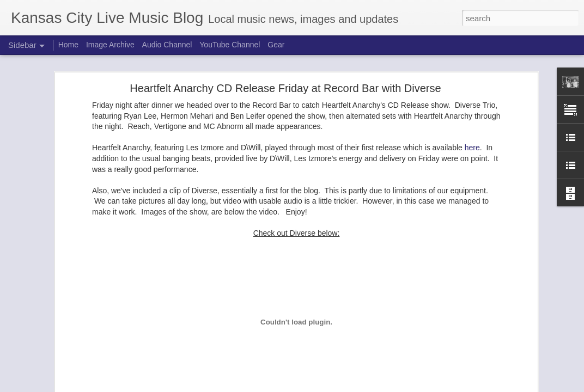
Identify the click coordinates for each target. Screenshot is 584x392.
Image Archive (110, 45)
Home (68, 45)
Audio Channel (167, 45)
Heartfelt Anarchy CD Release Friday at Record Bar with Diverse (285, 88)
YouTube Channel (230, 45)
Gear (276, 45)
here (472, 148)
